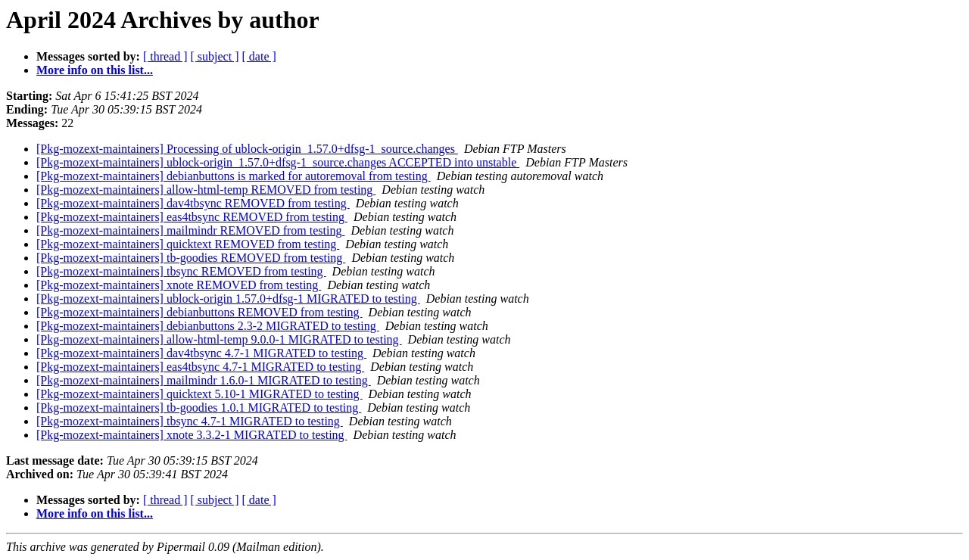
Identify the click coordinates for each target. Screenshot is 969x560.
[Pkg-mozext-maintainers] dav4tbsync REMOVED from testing (193, 203)
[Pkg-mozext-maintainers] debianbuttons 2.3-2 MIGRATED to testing (208, 326)
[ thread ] (165, 56)
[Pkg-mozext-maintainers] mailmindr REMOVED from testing (190, 230)
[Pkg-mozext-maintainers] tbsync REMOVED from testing (181, 271)
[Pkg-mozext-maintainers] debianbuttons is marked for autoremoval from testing (234, 176)
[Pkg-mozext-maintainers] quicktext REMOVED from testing (188, 244)
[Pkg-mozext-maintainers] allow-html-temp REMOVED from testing (206, 190)
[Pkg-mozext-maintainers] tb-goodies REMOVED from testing (191, 258)
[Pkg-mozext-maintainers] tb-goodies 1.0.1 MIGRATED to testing (199, 408)
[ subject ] (215, 56)
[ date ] (259, 56)
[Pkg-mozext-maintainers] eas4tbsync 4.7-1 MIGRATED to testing (200, 367)
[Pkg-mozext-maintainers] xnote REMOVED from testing (179, 285)
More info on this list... (95, 70)
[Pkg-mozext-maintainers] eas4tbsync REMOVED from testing (192, 217)
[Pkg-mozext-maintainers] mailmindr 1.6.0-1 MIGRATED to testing (204, 380)
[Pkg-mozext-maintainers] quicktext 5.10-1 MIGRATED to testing (199, 394)
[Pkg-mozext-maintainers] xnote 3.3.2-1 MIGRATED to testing (192, 435)
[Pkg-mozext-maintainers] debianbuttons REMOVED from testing (199, 312)
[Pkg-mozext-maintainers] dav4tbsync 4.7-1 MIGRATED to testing (201, 353)
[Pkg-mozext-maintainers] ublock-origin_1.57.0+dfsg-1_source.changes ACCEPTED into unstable (278, 162)
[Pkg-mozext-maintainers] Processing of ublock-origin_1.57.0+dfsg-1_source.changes (247, 149)
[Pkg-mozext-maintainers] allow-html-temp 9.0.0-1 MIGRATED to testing (219, 339)
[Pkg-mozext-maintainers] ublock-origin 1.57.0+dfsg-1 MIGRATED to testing (228, 299)
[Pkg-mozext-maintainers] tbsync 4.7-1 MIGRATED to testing (190, 421)
